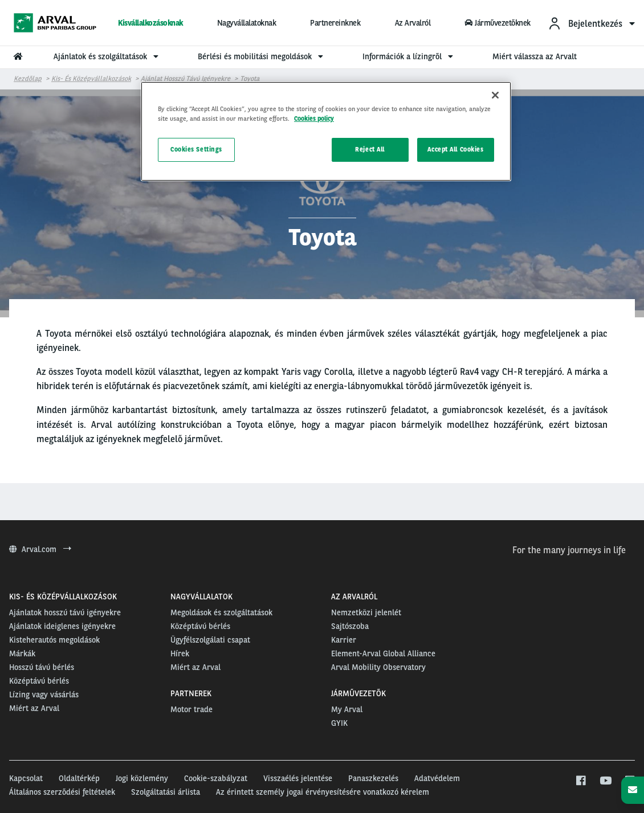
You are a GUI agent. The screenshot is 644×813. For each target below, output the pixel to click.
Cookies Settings (196, 149)
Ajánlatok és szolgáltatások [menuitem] (107, 56)
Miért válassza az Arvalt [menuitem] (535, 56)
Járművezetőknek (498, 23)
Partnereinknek (335, 23)
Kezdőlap (28, 79)
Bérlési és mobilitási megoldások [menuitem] (262, 56)
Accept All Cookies (455, 149)
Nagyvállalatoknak (247, 23)
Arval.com (40, 549)
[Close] (495, 95)
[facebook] (580, 781)
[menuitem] (591, 23)
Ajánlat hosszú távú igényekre (186, 79)
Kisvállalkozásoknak (150, 23)
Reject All (370, 149)
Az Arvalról (413, 23)
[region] (326, 131)
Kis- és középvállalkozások (91, 79)
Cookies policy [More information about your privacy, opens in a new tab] (314, 119)
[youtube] (605, 781)
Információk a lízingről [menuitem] (409, 56)
